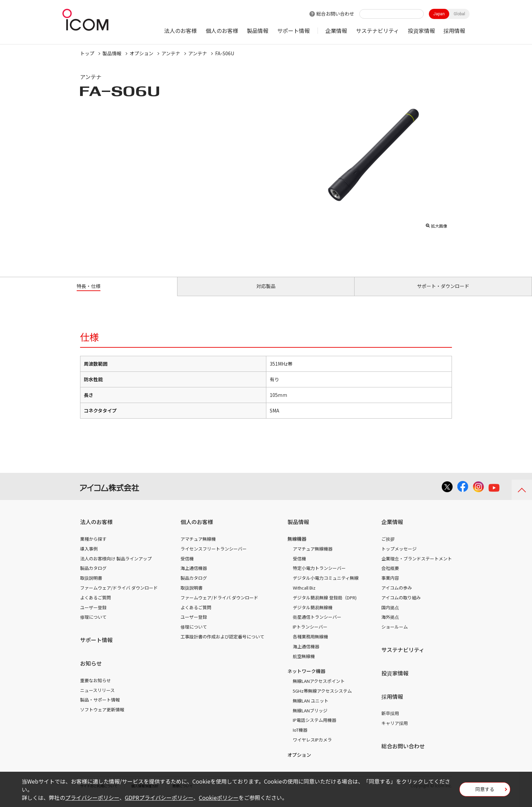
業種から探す (93, 547)
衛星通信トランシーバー (317, 625)
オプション (141, 53)
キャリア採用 (395, 731)
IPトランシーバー (310, 635)
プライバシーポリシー (92, 798)
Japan (439, 14)
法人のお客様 (180, 31)
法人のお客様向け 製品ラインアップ (116, 566)
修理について (93, 625)
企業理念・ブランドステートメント (417, 566)
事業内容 (390, 586)
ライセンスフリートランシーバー (214, 556)
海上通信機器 (194, 576)
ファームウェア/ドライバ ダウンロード (119, 595)
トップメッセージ (399, 556)
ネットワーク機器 (306, 679)
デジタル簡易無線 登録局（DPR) (325, 605)
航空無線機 (304, 664)
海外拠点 (390, 625)
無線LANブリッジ (310, 718)
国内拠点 (390, 615)
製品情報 (258, 31)
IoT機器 (300, 738)
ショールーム (395, 635)
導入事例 (89, 556)
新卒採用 (390, 721)
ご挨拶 (388, 547)
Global (459, 14)
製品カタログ (93, 576)
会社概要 (390, 576)
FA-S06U (225, 53)
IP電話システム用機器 (315, 728)
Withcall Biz (304, 595)
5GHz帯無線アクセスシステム (322, 699)
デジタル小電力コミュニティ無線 (326, 586)
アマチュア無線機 (198, 547)
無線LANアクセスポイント (319, 689)
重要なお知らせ (96, 688)
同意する (485, 791)
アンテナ (171, 53)
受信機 (187, 566)
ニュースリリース (97, 698)
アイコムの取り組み (401, 605)
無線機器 (297, 546)
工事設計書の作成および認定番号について (222, 644)
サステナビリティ (377, 31)
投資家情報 (421, 31)
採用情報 (454, 31)
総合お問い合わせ (335, 14)
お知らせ (91, 671)
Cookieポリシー (219, 798)
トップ (87, 53)
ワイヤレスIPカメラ (312, 747)
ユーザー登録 (93, 615)
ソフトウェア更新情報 (102, 717)
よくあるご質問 (96, 605)
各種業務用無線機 (310, 644)
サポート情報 (293, 31)
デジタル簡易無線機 (313, 615)
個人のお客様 (222, 31)
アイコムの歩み (397, 595)
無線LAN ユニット (311, 708)
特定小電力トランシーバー (319, 576)
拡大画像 (436, 224)
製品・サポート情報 (100, 707)
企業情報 (336, 31)
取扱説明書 (91, 586)
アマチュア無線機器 (313, 556)
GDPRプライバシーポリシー (159, 798)
